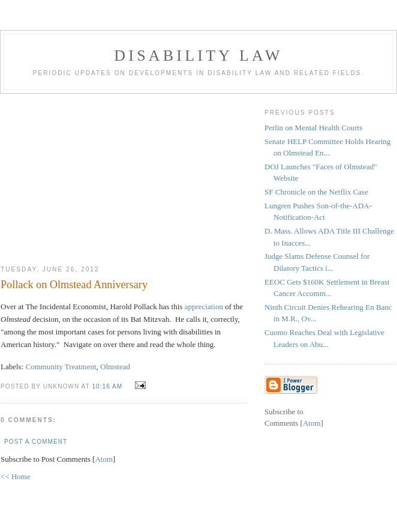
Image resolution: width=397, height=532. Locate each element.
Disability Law (198, 56)
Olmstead (115, 367)
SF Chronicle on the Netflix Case (316, 192)
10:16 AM (108, 386)
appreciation (204, 307)
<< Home (16, 476)
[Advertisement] (124, 175)
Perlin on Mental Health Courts (313, 128)
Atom (104, 459)
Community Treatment (61, 367)
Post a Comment (36, 442)
